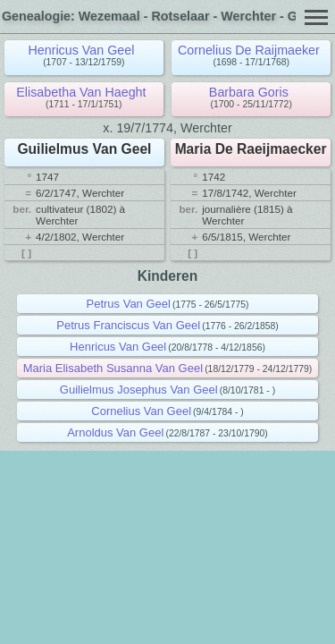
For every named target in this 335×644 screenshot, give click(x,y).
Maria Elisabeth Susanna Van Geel (113, 368)
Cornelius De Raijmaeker (249, 50)
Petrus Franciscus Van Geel (128, 325)
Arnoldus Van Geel (115, 432)
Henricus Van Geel (81, 50)
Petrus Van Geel (129, 304)
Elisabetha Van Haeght (81, 92)
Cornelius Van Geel (141, 411)
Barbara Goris (249, 92)
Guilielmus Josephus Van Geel (139, 390)
